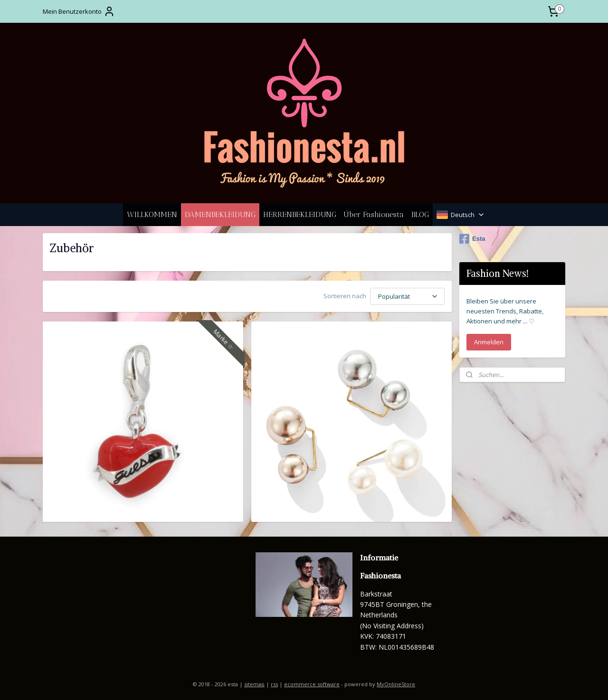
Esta (472, 239)
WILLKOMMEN (152, 214)
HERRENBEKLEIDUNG (300, 214)
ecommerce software (312, 683)
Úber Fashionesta (374, 214)
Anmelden (489, 342)
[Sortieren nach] (407, 296)
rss (274, 683)
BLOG (420, 214)
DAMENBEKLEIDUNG (220, 214)
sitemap (254, 683)
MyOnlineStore (396, 683)
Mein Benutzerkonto (79, 11)
